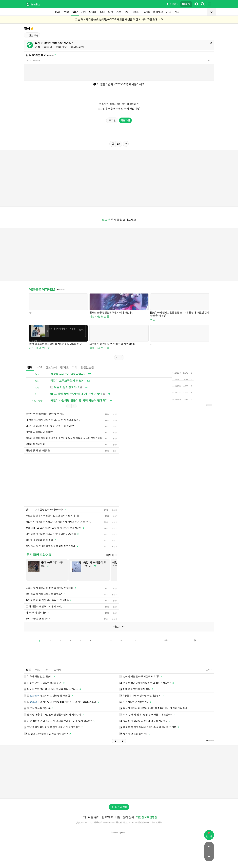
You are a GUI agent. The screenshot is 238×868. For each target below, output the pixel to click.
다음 (166, 640)
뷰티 (127, 12)
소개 (83, 817)
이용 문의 (94, 817)
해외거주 (61, 47)
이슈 (67, 12)
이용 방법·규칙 (172, 4)
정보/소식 (51, 367)
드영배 (93, 12)
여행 (38, 47)
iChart (147, 12)
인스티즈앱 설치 (119, 807)
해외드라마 (77, 47)
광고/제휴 (107, 817)
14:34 (209, 670)
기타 (75, 367)
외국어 (48, 47)
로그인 (112, 120)
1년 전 (28, 60)
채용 (118, 817)
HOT (58, 12)
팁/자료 (64, 367)
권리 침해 (128, 817)
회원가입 (186, 4)
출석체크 (158, 12)
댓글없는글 (87, 367)
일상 (75, 12)
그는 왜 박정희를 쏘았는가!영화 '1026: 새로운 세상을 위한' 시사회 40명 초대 (116, 19)
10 (136, 641)
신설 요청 (32, 35)
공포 (119, 12)
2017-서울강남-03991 (140, 822)
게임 (169, 12)
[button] (117, 358)
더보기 (111, 555)
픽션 (110, 12)
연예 (83, 12)
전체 (30, 367)
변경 (177, 12)
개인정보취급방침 (147, 817)
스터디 (136, 12)
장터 (102, 12)
